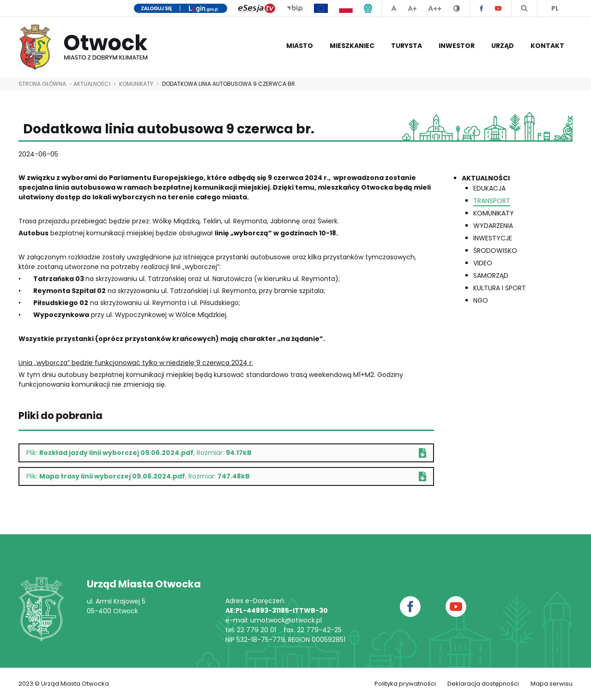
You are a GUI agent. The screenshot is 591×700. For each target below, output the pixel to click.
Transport (492, 201)
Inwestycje (493, 238)
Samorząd (491, 275)
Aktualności (486, 178)
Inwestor (457, 46)
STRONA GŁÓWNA (42, 84)
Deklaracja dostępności (483, 684)
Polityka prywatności (405, 684)
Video (483, 263)
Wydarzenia (493, 226)
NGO (481, 300)
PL (555, 8)
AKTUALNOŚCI (92, 84)
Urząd (503, 46)
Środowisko (495, 251)
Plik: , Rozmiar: (226, 453)
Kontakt (547, 46)
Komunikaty (136, 84)
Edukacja (489, 188)
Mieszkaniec (352, 46)
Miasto (300, 46)
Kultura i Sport (500, 288)
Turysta (407, 46)
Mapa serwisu (552, 684)
